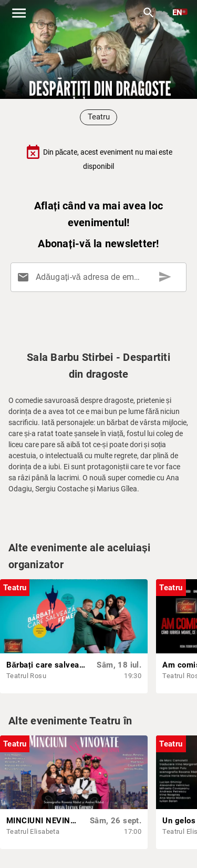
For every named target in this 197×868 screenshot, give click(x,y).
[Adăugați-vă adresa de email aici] (101, 277)
